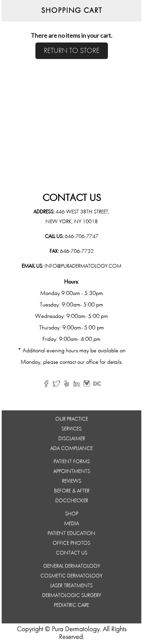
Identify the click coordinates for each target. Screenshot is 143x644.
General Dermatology (72, 567)
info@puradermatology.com (82, 266)
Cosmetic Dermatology (71, 577)
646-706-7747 (82, 236)
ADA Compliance (71, 450)
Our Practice (72, 420)
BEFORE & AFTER (72, 492)
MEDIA (71, 525)
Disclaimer (72, 440)
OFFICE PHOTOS (71, 545)
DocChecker (72, 502)
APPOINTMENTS (72, 473)
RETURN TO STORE (72, 51)
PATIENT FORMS (72, 463)
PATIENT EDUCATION (71, 535)
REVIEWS (72, 482)
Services (71, 430)
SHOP (72, 515)
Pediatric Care (71, 607)
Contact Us (72, 554)
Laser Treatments (71, 587)
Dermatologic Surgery (72, 597)
